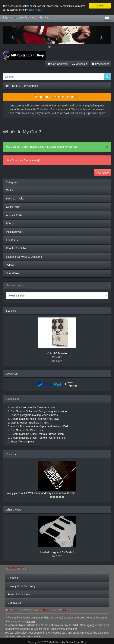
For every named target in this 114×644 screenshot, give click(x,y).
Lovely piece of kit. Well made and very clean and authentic (41, 493)
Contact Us (14, 603)
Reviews (11, 454)
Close (100, 6)
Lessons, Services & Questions (24, 257)
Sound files (13, 273)
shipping (31, 621)
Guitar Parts (13, 207)
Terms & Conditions (19, 594)
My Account (100, 64)
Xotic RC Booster (57, 353)
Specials (11, 311)
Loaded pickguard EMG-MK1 (57, 552)
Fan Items (12, 240)
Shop (15, 86)
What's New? (14, 510)
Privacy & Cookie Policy (22, 586)
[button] (11, 35)
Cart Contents (58, 64)
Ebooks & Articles (16, 248)
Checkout (80, 64)
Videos (10, 265)
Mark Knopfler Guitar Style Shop (27, 17)
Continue (102, 173)
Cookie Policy (34, 10)
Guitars (10, 190)
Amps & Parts (14, 215)
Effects (10, 223)
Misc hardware (15, 232)
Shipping (13, 578)
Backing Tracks (15, 199)
